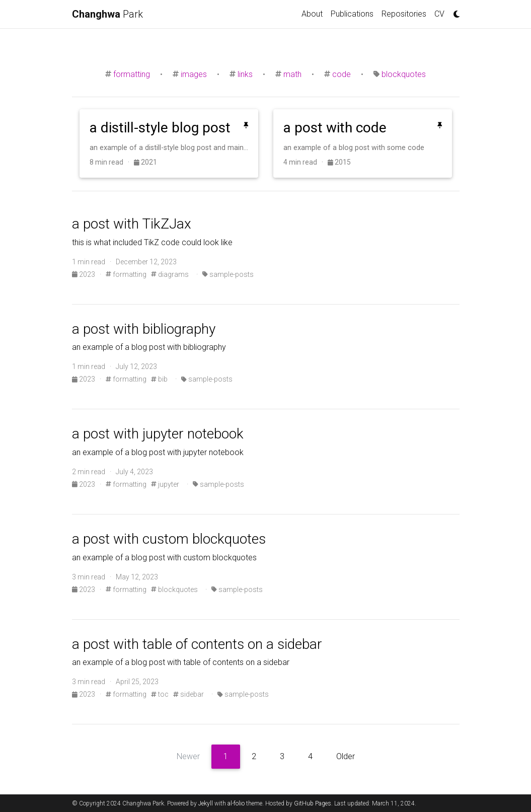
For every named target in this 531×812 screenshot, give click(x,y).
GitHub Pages (313, 803)
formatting (132, 74)
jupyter (165, 484)
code (342, 74)
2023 (84, 274)
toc (160, 694)
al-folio (236, 803)
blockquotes (404, 74)
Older (346, 756)
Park (107, 14)
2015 (339, 162)
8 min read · (112, 162)
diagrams (170, 274)
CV (439, 14)
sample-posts (228, 274)
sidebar (188, 694)
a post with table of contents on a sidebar (197, 644)
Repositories (404, 14)
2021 (145, 162)
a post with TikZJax (132, 224)
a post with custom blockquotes (169, 539)
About (312, 14)
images (194, 74)
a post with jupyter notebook (158, 434)
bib (159, 379)
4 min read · (306, 162)
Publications (352, 14)
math (292, 74)
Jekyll (206, 803)
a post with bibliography (144, 329)
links (245, 74)
